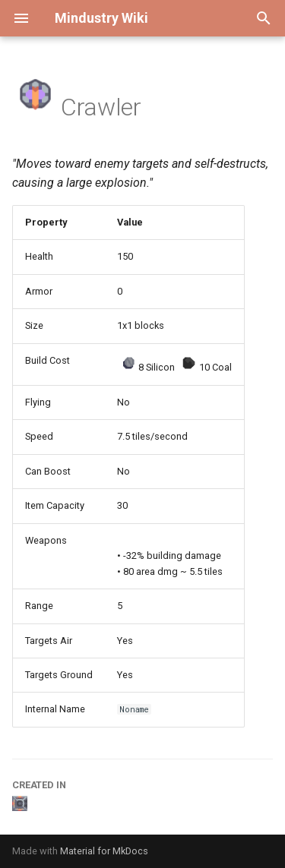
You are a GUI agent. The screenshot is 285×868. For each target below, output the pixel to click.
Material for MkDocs (104, 851)
